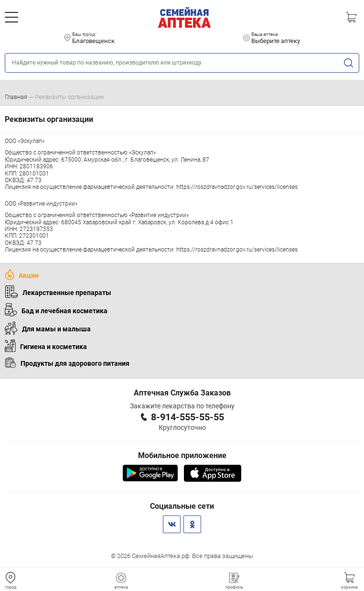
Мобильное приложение (182, 455)
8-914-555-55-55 (187, 417)
